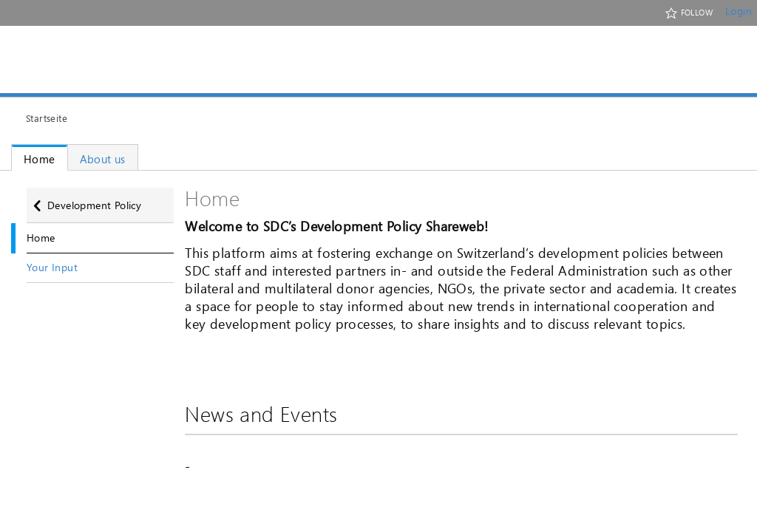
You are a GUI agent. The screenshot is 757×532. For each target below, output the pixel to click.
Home (40, 159)
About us (103, 159)
